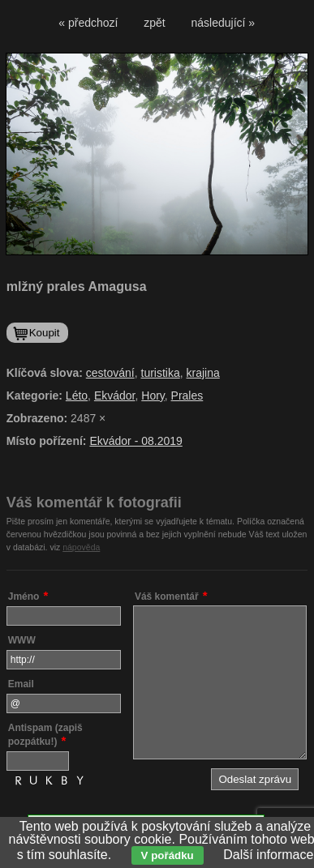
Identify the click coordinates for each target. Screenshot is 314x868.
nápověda (81, 547)
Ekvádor (115, 396)
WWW (22, 640)
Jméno (24, 596)
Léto (77, 396)
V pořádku (168, 855)
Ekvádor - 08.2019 (135, 441)
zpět (154, 23)
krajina (203, 373)
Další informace (268, 855)
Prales (187, 396)
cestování (110, 373)
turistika (161, 373)
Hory (153, 396)
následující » (224, 23)
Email (21, 684)
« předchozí (88, 23)
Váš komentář (167, 596)
